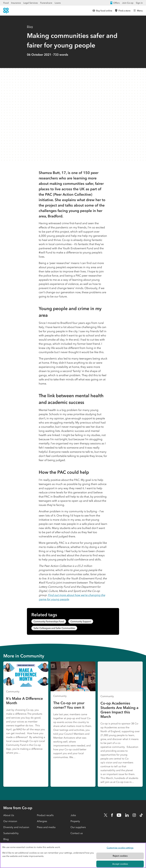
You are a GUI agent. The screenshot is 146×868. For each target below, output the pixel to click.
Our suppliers (78, 827)
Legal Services (31, 3)
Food (6, 3)
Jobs (73, 815)
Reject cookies (120, 856)
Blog (30, 27)
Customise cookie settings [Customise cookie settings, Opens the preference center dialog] (120, 848)
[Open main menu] (138, 11)
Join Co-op (128, 3)
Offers (115, 3)
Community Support (81, 621)
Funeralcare (46, 3)
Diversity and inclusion (16, 827)
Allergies (42, 821)
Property (75, 821)
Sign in (139, 3)
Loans (58, 3)
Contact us (77, 833)
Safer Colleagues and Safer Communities (54, 628)
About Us (9, 815)
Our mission (10, 821)
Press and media (46, 827)
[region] (73, 855)
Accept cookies (120, 864)
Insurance (16, 3)
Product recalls (45, 815)
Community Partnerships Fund (49, 621)
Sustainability (11, 833)
